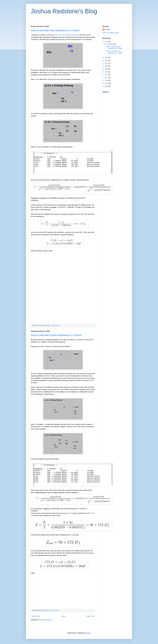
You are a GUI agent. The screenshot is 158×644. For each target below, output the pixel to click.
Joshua (108, 30)
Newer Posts (36, 616)
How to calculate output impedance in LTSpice (56, 335)
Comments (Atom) (46, 620)
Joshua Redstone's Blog (64, 11)
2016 (107, 66)
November (110, 44)
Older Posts (91, 616)
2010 (107, 80)
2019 (107, 57)
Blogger (88, 633)
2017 (107, 63)
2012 (107, 75)
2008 (107, 86)
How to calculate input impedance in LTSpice (55, 30)
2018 (107, 60)
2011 (107, 78)
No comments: (56, 325)
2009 (107, 83)
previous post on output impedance (65, 35)
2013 (107, 72)
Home (63, 616)
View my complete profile (111, 33)
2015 (107, 69)
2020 (107, 42)
